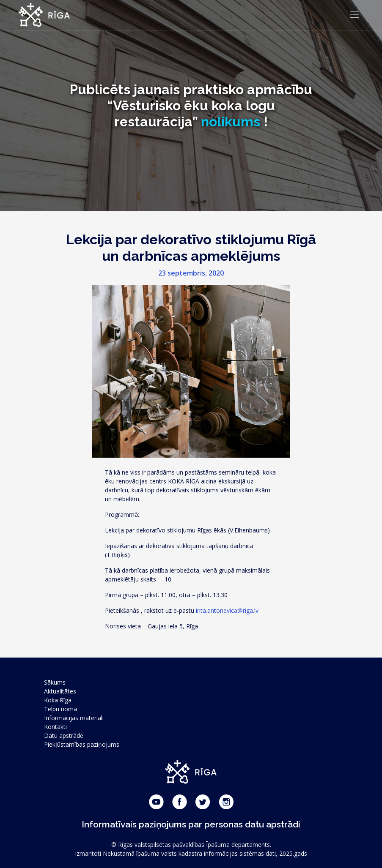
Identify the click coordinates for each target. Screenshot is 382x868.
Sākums (55, 682)
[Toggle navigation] (355, 15)
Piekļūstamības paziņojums (82, 744)
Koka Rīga (58, 700)
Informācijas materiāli (74, 718)
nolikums (231, 121)
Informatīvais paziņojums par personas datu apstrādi (191, 824)
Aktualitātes (60, 691)
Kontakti (55, 727)
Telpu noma (60, 709)
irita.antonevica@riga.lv (227, 610)
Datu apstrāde (64, 736)
